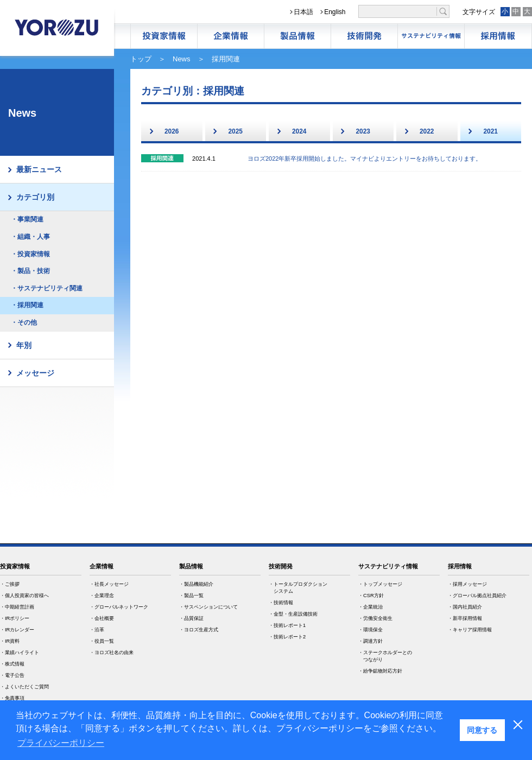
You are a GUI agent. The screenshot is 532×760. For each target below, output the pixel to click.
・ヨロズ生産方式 (199, 630)
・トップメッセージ (380, 584)
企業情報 (231, 36)
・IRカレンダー (17, 630)
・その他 (24, 322)
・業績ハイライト (20, 653)
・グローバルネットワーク (119, 607)
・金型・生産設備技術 (293, 614)
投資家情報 (15, 566)
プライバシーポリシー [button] (61, 743)
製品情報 (297, 36)
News (182, 59)
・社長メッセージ (109, 584)
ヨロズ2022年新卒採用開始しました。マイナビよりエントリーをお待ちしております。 (365, 159)
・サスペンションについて (208, 607)
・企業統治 (370, 607)
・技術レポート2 (287, 637)
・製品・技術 (30, 271)
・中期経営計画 (17, 607)
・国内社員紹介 (465, 607)
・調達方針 (370, 641)
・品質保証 (191, 618)
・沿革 (97, 630)
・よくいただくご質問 (24, 687)
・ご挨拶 (10, 584)
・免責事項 (12, 698)
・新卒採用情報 (465, 618)
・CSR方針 (371, 596)
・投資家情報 (30, 254)
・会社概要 (102, 618)
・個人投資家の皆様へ (24, 596)
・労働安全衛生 (375, 618)
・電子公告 (12, 675)
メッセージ (35, 373)
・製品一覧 (191, 596)
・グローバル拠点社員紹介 (477, 596)
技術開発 (364, 36)
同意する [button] (482, 730)
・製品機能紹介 (196, 584)
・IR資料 (10, 641)
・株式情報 (12, 664)
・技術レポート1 (287, 625)
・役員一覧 (102, 641)
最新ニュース (39, 169)
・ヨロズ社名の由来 (112, 653)
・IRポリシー (15, 618)
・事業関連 (27, 219)
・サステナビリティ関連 (47, 288)
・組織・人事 (30, 237)
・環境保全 (370, 630)
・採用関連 (27, 305)
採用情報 (498, 36)
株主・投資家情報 (164, 36)
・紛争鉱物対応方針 (380, 671)
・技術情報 (281, 603)
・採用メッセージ (467, 584)
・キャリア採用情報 (470, 630)
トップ (141, 59)
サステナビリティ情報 (431, 36)
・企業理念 (102, 596)
